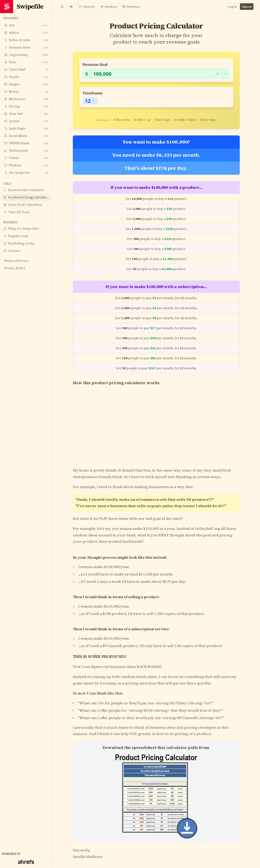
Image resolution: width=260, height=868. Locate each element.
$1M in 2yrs (163, 120)
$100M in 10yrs (185, 120)
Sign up (247, 7)
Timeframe (93, 93)
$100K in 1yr (142, 120)
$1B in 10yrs (208, 120)
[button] (71, 7)
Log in (232, 7)
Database (131, 7)
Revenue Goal (95, 64)
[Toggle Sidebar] (52, 434)
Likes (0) (87, 7)
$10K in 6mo (122, 120)
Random (109, 7)
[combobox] (90, 101)
